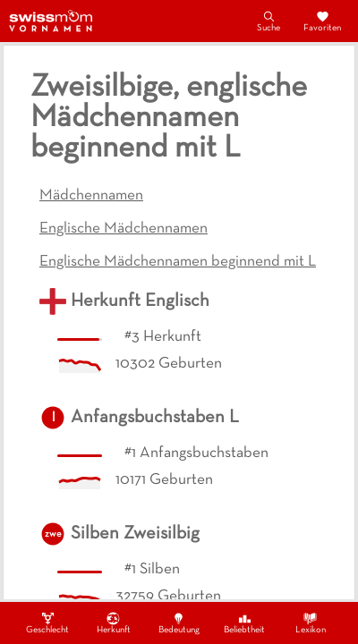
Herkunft (114, 623)
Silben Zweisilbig (135, 534)
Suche (268, 21)
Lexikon (311, 623)
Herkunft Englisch (140, 301)
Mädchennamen (91, 196)
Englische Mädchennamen (124, 229)
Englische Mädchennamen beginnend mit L (178, 262)
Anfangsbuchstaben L (155, 418)
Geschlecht (47, 623)
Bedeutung (179, 623)
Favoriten (322, 21)
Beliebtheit (244, 623)
